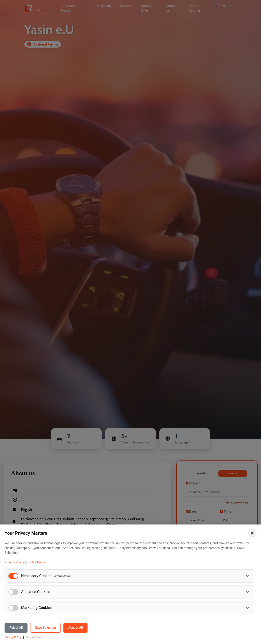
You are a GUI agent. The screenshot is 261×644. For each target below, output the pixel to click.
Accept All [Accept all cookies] (75, 628)
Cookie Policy (36, 562)
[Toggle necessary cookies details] (248, 576)
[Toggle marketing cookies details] (248, 608)
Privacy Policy (14, 562)
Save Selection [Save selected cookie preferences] (45, 628)
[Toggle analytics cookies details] (248, 592)
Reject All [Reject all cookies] (16, 628)
